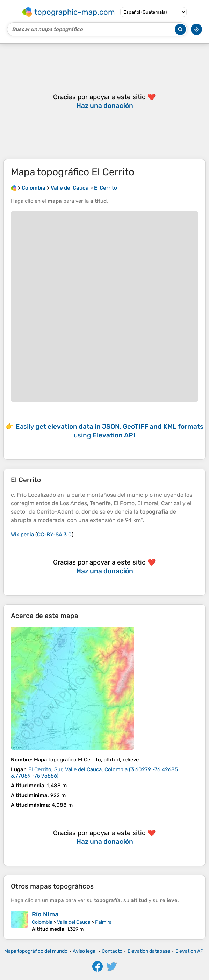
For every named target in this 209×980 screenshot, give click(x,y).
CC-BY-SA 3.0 (54, 535)
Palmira (103, 922)
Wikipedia (22, 535)
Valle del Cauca (74, 922)
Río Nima (45, 914)
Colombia (42, 922)
